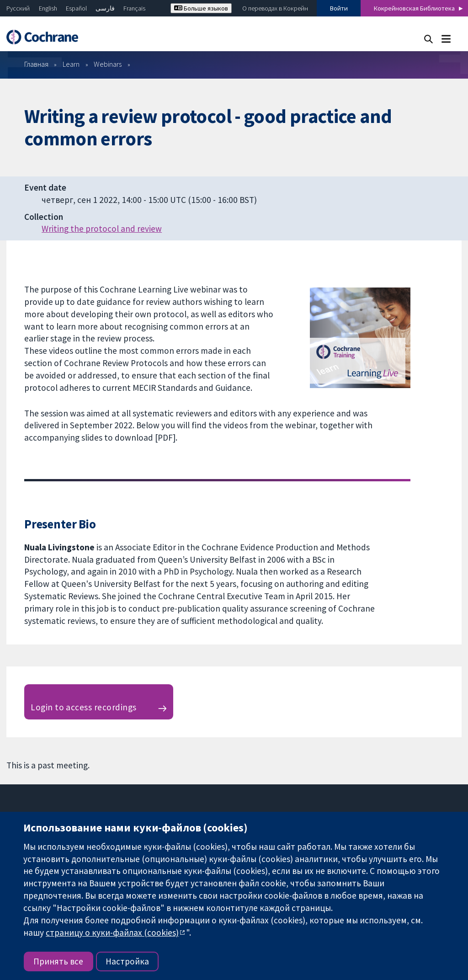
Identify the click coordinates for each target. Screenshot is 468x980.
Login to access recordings (83, 707)
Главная (36, 64)
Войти (339, 8)
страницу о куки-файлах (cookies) (112, 932)
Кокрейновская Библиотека (414, 8)
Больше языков (201, 8)
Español (76, 8)
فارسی (105, 8)
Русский (18, 8)
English (48, 8)
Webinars (108, 64)
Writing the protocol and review (102, 229)
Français (134, 8)
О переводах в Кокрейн (275, 8)
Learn (71, 64)
